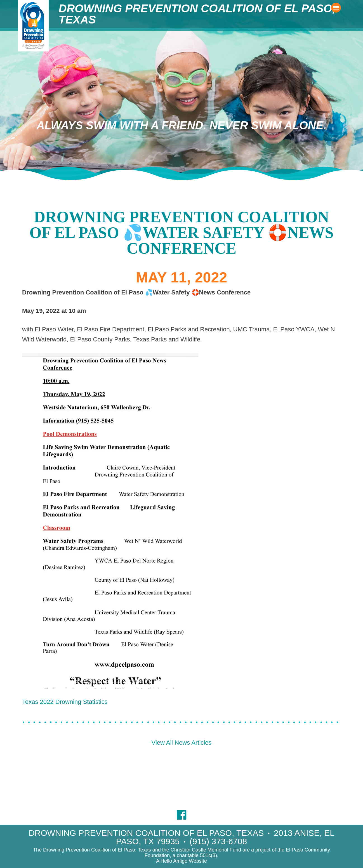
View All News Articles (182, 743)
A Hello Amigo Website (181, 861)
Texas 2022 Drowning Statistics (65, 702)
